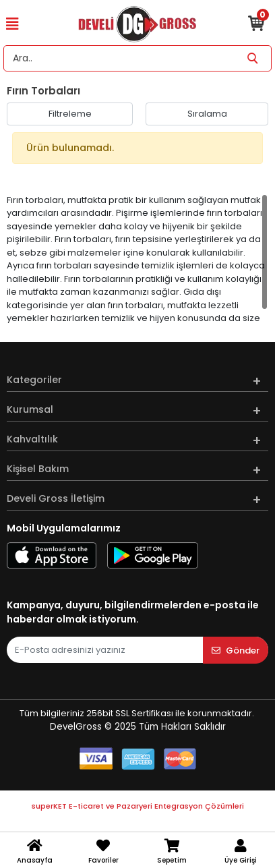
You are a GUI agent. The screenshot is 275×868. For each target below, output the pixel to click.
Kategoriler (34, 380)
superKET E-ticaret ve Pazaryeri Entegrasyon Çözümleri (138, 806)
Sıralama (207, 114)
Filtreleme (70, 114)
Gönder (236, 650)
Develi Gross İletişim (56, 498)
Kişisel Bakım (38, 469)
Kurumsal (30, 409)
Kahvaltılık (32, 439)
